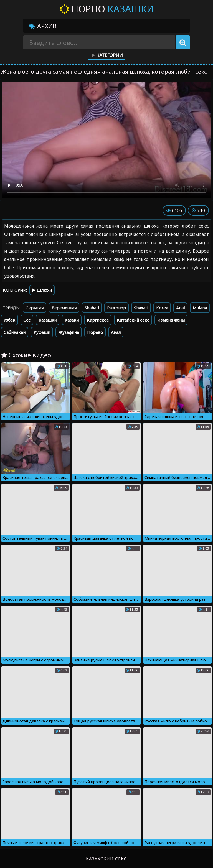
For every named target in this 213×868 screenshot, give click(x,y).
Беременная (64, 308)
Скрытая (35, 308)
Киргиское (98, 320)
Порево (95, 332)
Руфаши (42, 332)
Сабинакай (15, 332)
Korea (162, 308)
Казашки (48, 320)
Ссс (27, 320)
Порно (107, 9)
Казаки (72, 320)
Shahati (92, 308)
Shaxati (141, 308)
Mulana (200, 308)
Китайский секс (133, 320)
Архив (43, 26)
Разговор (116, 308)
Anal (180, 308)
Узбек (9, 320)
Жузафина (69, 332)
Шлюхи (42, 290)
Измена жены (171, 320)
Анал (116, 332)
